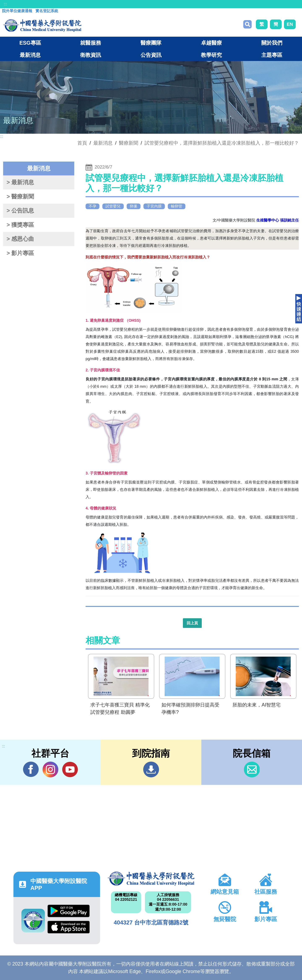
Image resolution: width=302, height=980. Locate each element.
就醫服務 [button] (91, 43)
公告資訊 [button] (151, 55)
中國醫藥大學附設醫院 (151, 879)
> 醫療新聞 (20, 197)
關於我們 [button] (272, 43)
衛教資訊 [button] (91, 55)
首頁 (82, 143)
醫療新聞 (129, 143)
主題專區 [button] (272, 55)
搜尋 (247, 24)
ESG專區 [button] (30, 43)
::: (5, 4)
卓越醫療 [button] (211, 43)
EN (290, 24)
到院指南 (151, 769)
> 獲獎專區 (20, 225)
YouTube (70, 769)
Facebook (31, 769)
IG (50, 769)
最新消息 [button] (30, 55)
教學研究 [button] (211, 55)
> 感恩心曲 (20, 239)
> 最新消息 (20, 182)
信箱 (252, 769)
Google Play (69, 911)
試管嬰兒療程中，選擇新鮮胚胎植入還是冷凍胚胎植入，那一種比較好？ (222, 143)
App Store (69, 927)
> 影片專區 (20, 253)
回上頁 (192, 623)
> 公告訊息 (20, 211)
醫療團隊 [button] (151, 43)
